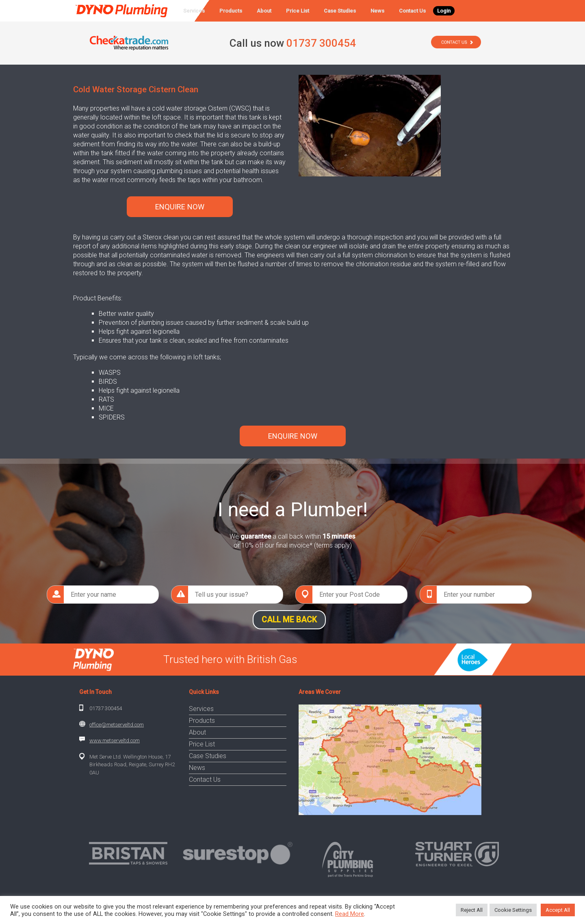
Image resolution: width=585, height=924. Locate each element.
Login (444, 11)
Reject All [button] (472, 910)
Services (194, 11)
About (264, 11)
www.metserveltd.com (115, 740)
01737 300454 (106, 708)
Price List (298, 11)
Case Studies (340, 11)
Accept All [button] (558, 910)
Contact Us (412, 11)
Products (231, 11)
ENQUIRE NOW (180, 207)
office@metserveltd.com (117, 725)
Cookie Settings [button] (513, 910)
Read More (350, 914)
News (377, 11)
